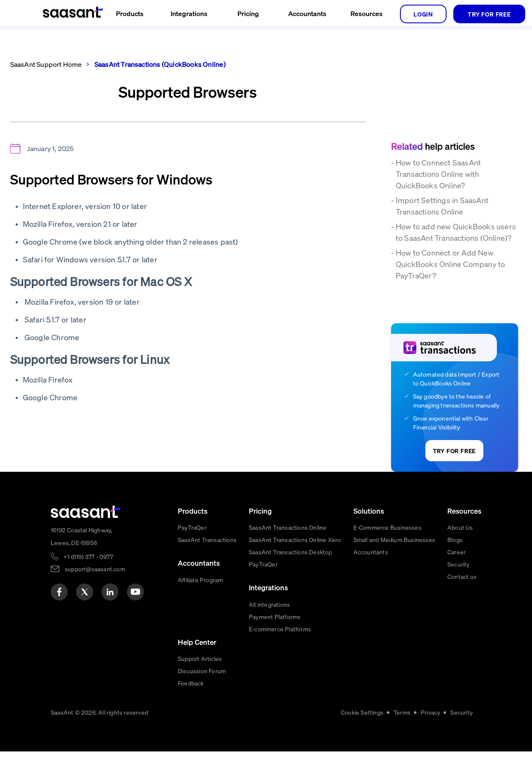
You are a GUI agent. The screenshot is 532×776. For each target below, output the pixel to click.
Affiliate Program (200, 580)
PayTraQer (192, 527)
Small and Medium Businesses (394, 539)
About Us (460, 527)
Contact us (462, 576)
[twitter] (85, 592)
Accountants (371, 552)
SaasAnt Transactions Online (288, 527)
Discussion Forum (202, 671)
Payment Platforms (275, 616)
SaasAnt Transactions (207, 539)
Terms (402, 712)
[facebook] (59, 592)
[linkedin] (110, 592)
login (423, 14)
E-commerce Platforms (280, 629)
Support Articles (200, 658)
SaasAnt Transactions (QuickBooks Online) (159, 64)
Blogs (455, 539)
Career (456, 552)
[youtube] (135, 592)
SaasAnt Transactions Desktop (291, 552)
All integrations (269, 604)
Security (459, 564)
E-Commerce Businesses (387, 527)
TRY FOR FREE (489, 14)
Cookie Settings (362, 712)
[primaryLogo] (86, 512)
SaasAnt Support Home (46, 64)
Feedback (191, 683)
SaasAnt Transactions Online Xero (295, 539)
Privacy (430, 712)
